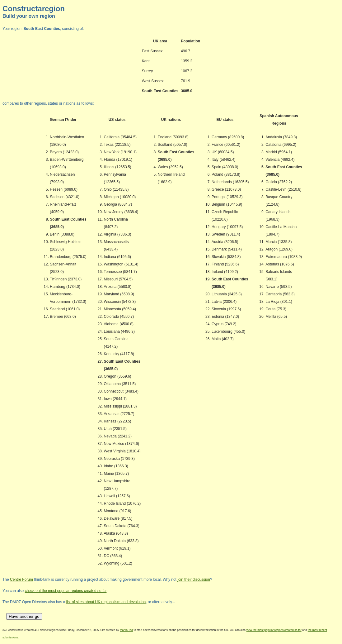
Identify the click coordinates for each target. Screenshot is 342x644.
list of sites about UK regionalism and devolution (106, 602)
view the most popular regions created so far (274, 630)
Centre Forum (21, 580)
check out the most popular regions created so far (66, 591)
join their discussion (194, 580)
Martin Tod (126, 630)
